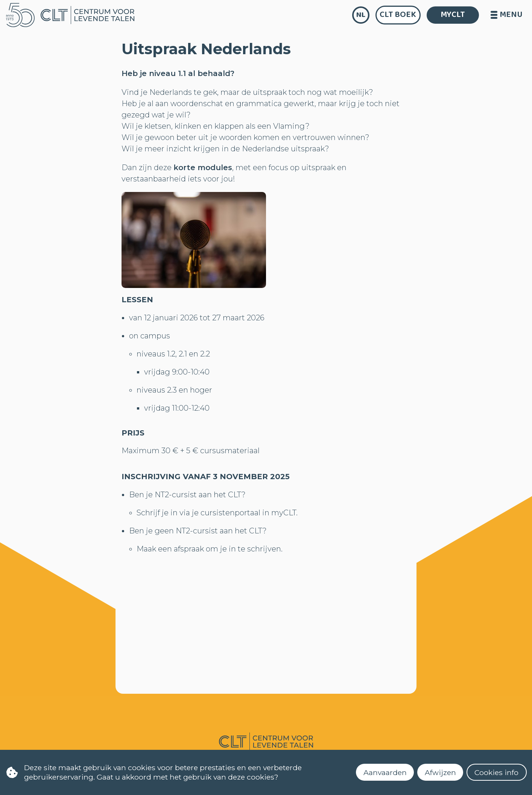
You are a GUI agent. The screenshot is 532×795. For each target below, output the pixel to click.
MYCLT (453, 15)
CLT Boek (398, 15)
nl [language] (361, 15)
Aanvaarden (385, 772)
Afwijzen (440, 772)
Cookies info (496, 772)
